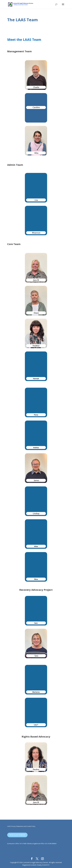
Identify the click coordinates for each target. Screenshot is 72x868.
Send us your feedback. (17, 835)
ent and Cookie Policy (28, 826)
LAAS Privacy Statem (14, 826)
